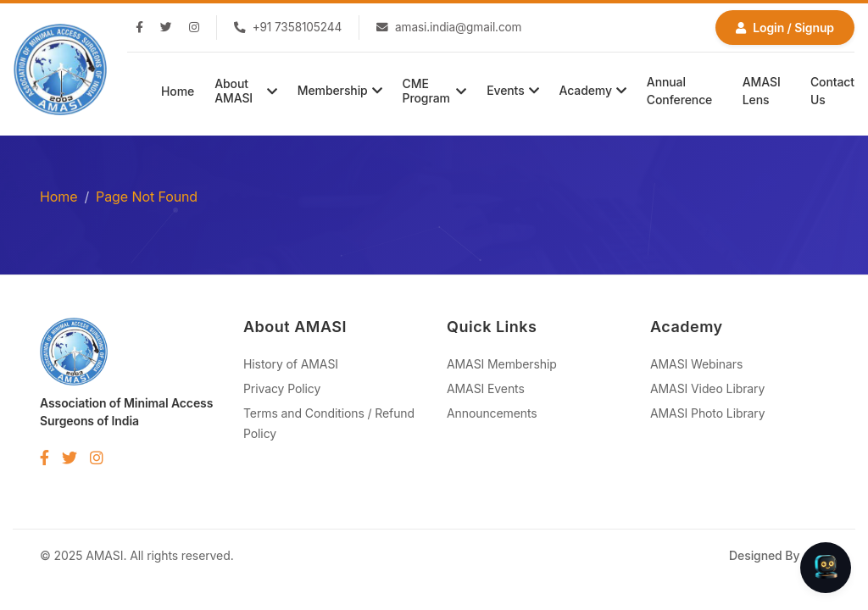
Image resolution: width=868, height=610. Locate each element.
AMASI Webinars (696, 364)
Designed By (779, 555)
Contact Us (832, 91)
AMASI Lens (762, 91)
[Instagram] (194, 28)
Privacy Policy (282, 388)
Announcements (492, 413)
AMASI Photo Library (708, 413)
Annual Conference (679, 91)
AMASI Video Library (707, 388)
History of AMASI (291, 364)
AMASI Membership (502, 364)
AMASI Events (486, 388)
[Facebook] (139, 28)
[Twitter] (166, 28)
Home (178, 91)
